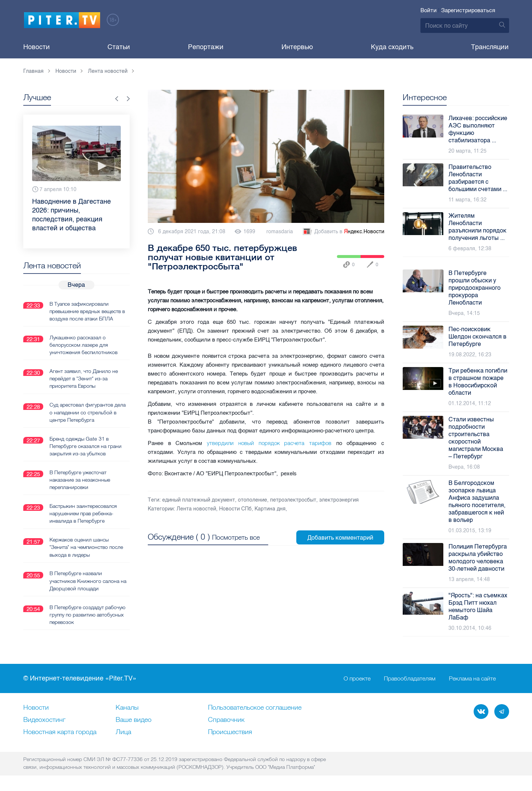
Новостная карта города (60, 732)
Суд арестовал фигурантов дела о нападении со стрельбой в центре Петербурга (88, 412)
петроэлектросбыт (293, 500)
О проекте (357, 679)
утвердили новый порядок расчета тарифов (267, 443)
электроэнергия (339, 500)
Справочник (226, 720)
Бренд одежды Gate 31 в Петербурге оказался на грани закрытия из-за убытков (86, 445)
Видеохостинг (44, 720)
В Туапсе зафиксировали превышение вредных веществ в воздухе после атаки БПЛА (87, 311)
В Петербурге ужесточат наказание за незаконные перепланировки (80, 479)
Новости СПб (235, 509)
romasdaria (280, 232)
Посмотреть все (236, 537)
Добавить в (343, 232)
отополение (253, 500)
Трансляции (490, 47)
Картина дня (270, 509)
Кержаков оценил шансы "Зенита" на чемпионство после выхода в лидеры (86, 546)
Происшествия (230, 732)
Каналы (127, 708)
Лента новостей (196, 509)
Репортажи (206, 47)
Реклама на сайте (472, 679)
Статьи (119, 47)
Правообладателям (410, 679)
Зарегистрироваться (468, 10)
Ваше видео (134, 720)
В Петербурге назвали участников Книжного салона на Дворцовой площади (88, 580)
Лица (123, 732)
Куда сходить (392, 47)
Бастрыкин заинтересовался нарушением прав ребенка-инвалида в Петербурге (83, 513)
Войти (429, 10)
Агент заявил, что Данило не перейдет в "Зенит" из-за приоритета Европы (84, 378)
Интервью (297, 47)
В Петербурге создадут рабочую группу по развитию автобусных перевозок (87, 614)
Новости (37, 47)
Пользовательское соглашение (255, 708)
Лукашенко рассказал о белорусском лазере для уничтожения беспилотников (83, 344)
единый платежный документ (199, 500)
